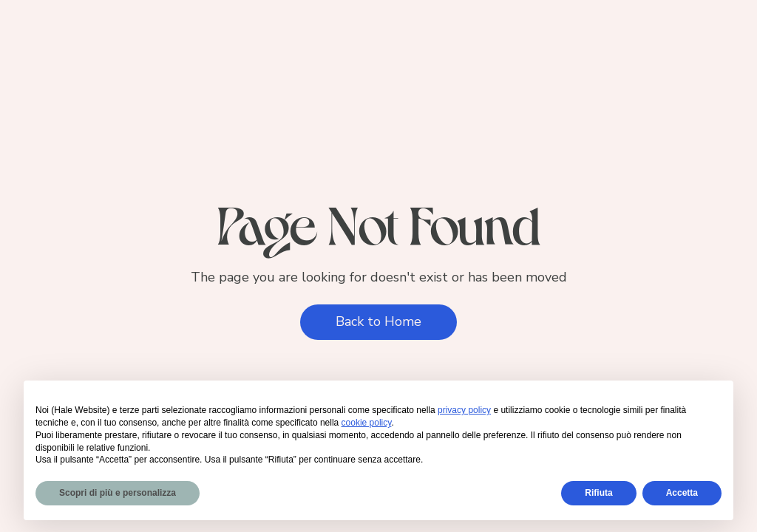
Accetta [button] (682, 493)
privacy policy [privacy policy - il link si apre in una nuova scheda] (464, 410)
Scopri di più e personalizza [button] (118, 493)
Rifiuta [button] (598, 493)
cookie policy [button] (367, 423)
